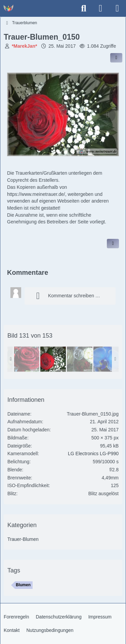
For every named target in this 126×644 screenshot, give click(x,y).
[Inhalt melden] (113, 244)
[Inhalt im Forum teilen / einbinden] (116, 58)
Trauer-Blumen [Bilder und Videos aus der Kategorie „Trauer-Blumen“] (23, 539)
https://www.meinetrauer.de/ (36, 194)
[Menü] (117, 8)
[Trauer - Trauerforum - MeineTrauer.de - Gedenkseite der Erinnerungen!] (8, 8)
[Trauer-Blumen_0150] (53, 359)
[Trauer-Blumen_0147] (27, 359)
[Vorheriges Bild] (18, 115)
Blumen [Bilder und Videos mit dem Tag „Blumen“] (23, 585)
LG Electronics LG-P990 (93, 454)
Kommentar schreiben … (66, 296)
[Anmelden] (100, 8)
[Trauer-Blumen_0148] (80, 359)
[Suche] (84, 8)
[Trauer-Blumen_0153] (106, 359)
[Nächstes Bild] (108, 115)
